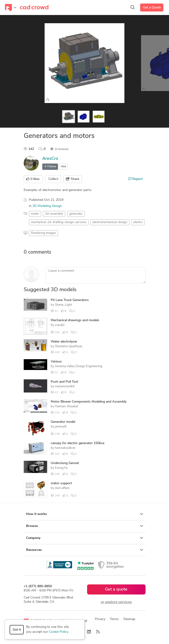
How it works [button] (85, 514)
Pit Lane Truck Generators (70, 300)
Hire (63, 167)
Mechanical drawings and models (75, 320)
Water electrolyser (64, 342)
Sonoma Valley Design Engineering (79, 366)
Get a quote (116, 589)
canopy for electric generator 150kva (77, 443)
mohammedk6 (65, 387)
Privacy (100, 619)
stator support (61, 483)
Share (73, 179)
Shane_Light (63, 305)
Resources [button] (85, 550)
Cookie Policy (58, 632)
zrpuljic (60, 325)
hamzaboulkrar (65, 448)
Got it (17, 630)
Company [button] (85, 538)
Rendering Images (43, 233)
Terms (114, 619)
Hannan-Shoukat (66, 406)
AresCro (50, 159)
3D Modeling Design (47, 206)
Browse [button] (85, 526)
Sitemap (129, 619)
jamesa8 (61, 427)
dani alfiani (62, 488)
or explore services (116, 602)
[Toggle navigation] (11, 8)
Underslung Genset (65, 463)
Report (136, 179)
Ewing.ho (61, 468)
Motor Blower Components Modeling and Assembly (89, 402)
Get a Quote (152, 8)
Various (56, 362)
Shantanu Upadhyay (69, 346)
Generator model (63, 422)
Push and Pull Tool (64, 382)
